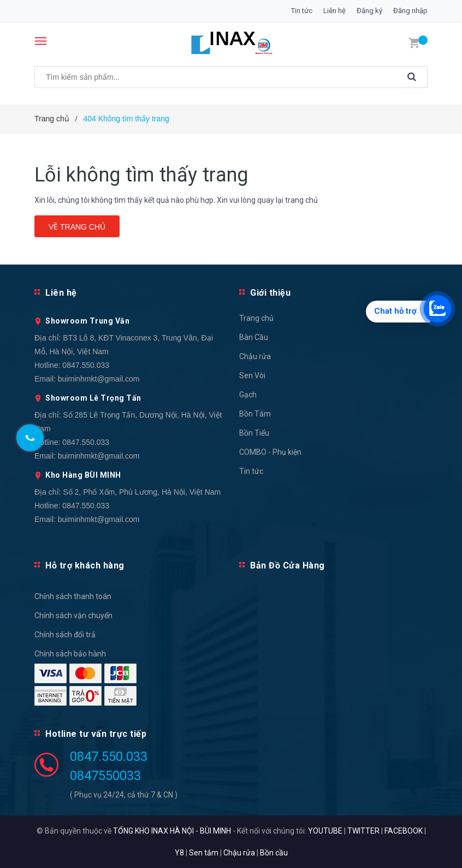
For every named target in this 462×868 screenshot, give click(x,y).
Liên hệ (334, 11)
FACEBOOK (404, 831)
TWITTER (363, 831)
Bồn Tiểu (254, 433)
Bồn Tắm (255, 414)
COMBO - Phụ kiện (270, 452)
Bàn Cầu (254, 337)
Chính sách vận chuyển (73, 615)
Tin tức (302, 11)
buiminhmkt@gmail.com (99, 379)
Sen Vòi (252, 376)
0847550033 (105, 776)
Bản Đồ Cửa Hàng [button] (288, 565)
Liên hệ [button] (61, 293)
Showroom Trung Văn (87, 321)
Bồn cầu (274, 853)
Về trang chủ (77, 227)
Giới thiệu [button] (270, 293)
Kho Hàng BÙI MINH (83, 475)
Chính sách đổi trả (65, 635)
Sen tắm (204, 853)
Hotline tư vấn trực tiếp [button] (96, 734)
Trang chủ (256, 318)
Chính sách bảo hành (70, 654)
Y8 (179, 853)
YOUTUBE (325, 831)
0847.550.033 (86, 365)
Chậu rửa (255, 356)
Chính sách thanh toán (73, 596)
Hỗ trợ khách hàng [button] (85, 565)
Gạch (248, 395)
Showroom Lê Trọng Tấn (93, 398)
